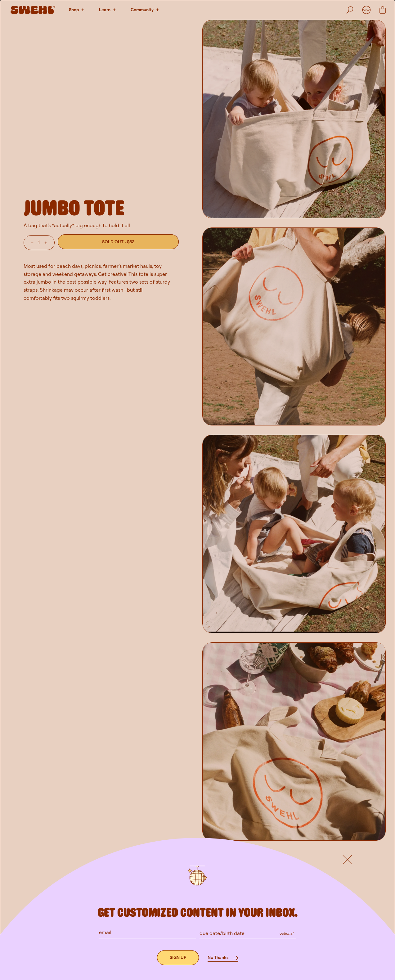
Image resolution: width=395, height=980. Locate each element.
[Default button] (347, 860)
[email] (147, 932)
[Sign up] (178, 958)
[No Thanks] (223, 958)
